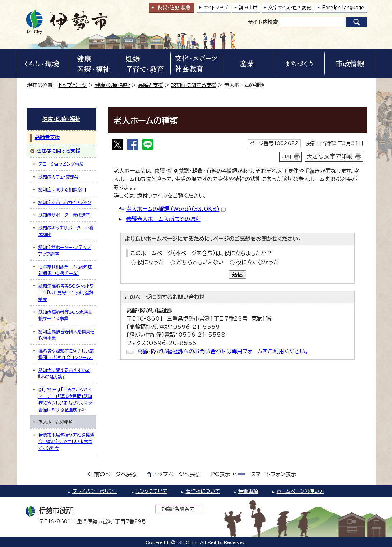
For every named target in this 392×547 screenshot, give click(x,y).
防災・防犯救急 (174, 8)
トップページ (73, 85)
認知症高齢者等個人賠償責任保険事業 (66, 335)
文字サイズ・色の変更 (290, 8)
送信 (237, 274)
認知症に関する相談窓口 (62, 189)
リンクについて (152, 491)
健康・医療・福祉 (112, 85)
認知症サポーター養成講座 (64, 215)
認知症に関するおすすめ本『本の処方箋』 (64, 373)
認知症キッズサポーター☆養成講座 (66, 231)
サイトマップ (216, 8)
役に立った (151, 262)
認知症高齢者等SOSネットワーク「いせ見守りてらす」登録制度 (66, 292)
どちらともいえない (200, 262)
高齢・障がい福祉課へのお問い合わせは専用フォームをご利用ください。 (223, 351)
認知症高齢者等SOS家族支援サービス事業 (65, 315)
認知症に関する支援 (194, 85)
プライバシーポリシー (95, 491)
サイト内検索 (263, 22)
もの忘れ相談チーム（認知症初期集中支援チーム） (65, 270)
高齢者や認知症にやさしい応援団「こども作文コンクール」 (66, 354)
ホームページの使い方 (301, 491)
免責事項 (248, 491)
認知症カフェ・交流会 (58, 177)
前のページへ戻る (116, 474)
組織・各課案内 (178, 509)
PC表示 (220, 474)
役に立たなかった (257, 262)
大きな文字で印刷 (330, 156)
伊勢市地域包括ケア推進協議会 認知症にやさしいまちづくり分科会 (66, 442)
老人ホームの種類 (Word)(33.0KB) (176, 209)
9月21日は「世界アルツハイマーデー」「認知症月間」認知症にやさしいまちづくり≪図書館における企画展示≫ (66, 399)
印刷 (286, 157)
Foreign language (343, 8)
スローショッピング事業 (61, 164)
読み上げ (248, 8)
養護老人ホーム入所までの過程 (163, 219)
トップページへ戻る (177, 474)
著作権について (203, 491)
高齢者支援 (151, 85)
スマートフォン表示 (273, 474)
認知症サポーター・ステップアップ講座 (65, 250)
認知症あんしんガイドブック (65, 202)
